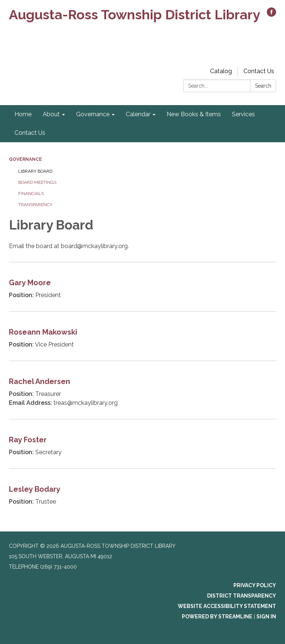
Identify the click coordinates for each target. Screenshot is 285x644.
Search (263, 86)
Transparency (35, 205)
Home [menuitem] (23, 114)
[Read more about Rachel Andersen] (142, 390)
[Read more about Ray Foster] (142, 444)
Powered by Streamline (217, 617)
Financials (31, 193)
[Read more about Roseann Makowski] (142, 336)
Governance (25, 159)
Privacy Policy (255, 585)
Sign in (266, 617)
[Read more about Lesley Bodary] (142, 493)
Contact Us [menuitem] (30, 133)
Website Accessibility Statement (227, 606)
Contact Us (259, 71)
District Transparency (242, 596)
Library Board (35, 171)
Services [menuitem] (243, 114)
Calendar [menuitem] (138, 114)
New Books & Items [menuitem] (194, 114)
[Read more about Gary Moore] (142, 287)
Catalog (221, 71)
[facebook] (271, 15)
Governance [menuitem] (93, 114)
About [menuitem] (51, 114)
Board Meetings (37, 182)
